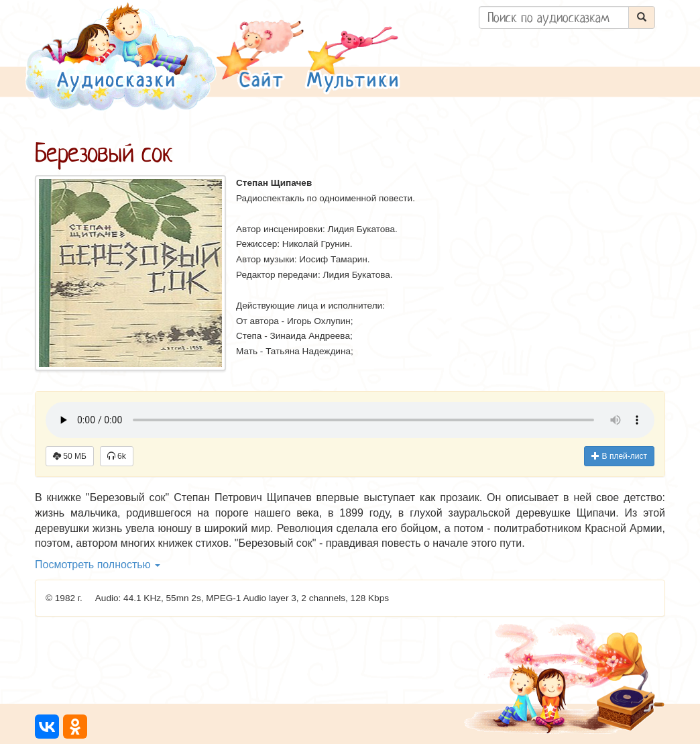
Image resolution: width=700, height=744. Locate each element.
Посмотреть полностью (98, 565)
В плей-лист (619, 456)
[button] (260, 56)
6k (117, 456)
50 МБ (70, 456)
